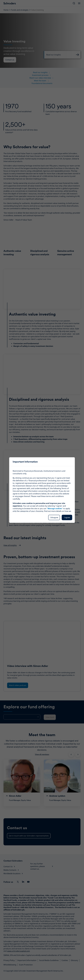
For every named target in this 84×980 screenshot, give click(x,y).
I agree (67, 517)
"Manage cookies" (55, 509)
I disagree (54, 517)
